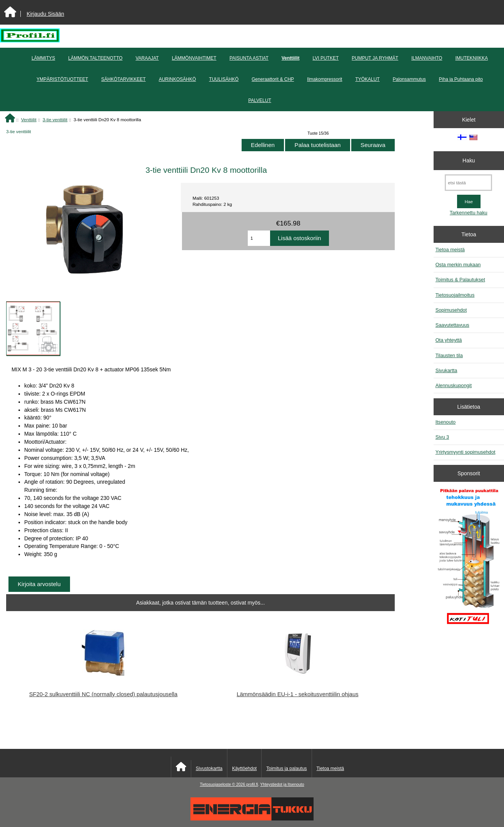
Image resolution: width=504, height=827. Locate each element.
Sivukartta (446, 370)
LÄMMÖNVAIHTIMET (194, 58)
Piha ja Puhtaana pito (461, 79)
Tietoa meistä (450, 250)
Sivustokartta (209, 769)
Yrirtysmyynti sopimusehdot (466, 452)
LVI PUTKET (325, 58)
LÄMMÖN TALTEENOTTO (95, 58)
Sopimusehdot (451, 310)
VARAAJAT (147, 58)
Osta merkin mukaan (458, 265)
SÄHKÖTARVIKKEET (123, 79)
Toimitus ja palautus (286, 769)
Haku (469, 160)
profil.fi (252, 784)
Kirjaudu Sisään (45, 14)
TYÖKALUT (367, 79)
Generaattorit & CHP (273, 79)
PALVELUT (260, 100)
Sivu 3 (442, 437)
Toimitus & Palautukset (460, 280)
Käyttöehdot (244, 769)
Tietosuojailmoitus (455, 295)
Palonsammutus (409, 79)
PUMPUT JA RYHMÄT (375, 58)
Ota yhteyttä (449, 340)
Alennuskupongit (454, 385)
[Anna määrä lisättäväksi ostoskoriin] (259, 238)
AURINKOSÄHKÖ (178, 79)
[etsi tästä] (468, 183)
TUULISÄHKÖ (224, 79)
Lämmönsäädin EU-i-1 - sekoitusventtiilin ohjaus (297, 694)
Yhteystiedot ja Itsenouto (282, 784)
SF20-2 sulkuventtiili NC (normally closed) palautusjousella (103, 694)
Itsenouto (446, 422)
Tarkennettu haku (469, 213)
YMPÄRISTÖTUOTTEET (62, 79)
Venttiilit (29, 119)
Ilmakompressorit (325, 79)
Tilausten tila (449, 355)
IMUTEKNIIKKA (471, 58)
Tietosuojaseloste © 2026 (223, 784)
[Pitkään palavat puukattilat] (469, 560)
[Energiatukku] (252, 819)
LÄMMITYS (43, 58)
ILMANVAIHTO (427, 58)
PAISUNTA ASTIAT (249, 58)
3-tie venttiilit (55, 119)
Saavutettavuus (452, 325)
